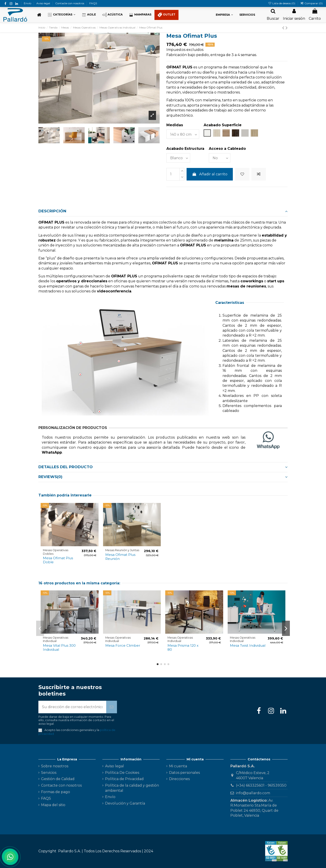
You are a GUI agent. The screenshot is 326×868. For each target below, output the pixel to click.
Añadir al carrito (210, 174)
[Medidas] (183, 134)
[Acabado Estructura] (178, 158)
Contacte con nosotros (70, 3)
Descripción (163, 211)
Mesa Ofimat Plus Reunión (120, 557)
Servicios (49, 773)
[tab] (163, 211)
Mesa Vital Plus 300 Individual (59, 647)
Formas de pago (56, 792)
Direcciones (179, 779)
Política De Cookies (122, 773)
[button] (62, 15)
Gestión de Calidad (58, 779)
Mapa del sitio (53, 805)
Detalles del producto (163, 467)
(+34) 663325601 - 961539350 (261, 785)
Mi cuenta (178, 766)
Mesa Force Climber (123, 645)
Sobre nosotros (55, 766)
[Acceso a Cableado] (220, 158)
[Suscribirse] (112, 707)
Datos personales (184, 773)
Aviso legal (44, 3)
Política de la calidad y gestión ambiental (132, 788)
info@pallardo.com (253, 793)
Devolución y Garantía (125, 803)
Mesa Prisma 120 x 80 (183, 647)
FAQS (93, 3)
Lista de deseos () (282, 3)
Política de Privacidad (124, 779)
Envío (28, 3)
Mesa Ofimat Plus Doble (58, 560)
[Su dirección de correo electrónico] (72, 707)
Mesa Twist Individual (248, 645)
